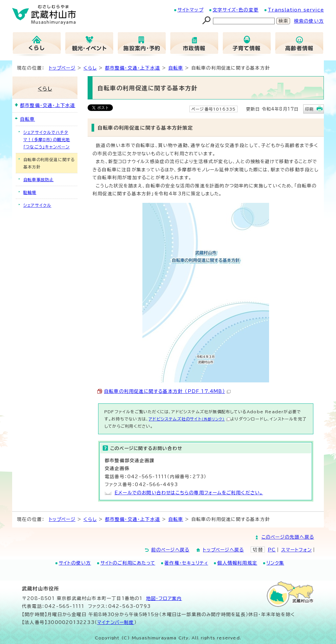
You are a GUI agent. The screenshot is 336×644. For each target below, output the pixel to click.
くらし (90, 68)
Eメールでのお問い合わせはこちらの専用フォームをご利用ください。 (189, 493)
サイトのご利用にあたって (128, 563)
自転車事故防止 (38, 180)
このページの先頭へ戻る (288, 537)
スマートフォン (296, 550)
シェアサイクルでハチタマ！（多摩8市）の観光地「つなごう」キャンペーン (47, 140)
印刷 (309, 109)
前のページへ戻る (170, 550)
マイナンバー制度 (116, 622)
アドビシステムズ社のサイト (189, 419)
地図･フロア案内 (164, 598)
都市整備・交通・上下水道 (133, 68)
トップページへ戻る (223, 550)
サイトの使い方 (75, 563)
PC (272, 550)
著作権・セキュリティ (186, 563)
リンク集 (275, 563)
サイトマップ (190, 10)
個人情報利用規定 (237, 563)
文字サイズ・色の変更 (236, 10)
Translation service (296, 10)
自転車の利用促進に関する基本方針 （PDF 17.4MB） (167, 391)
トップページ (62, 68)
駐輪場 (30, 192)
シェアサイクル (37, 205)
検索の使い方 (309, 21)
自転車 (176, 68)
